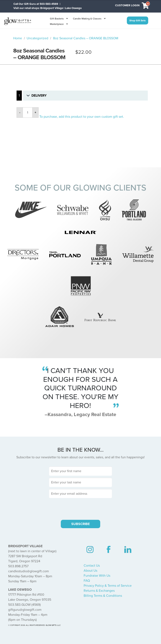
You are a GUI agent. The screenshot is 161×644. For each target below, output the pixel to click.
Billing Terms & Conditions (103, 596)
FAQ (87, 581)
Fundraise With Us (97, 576)
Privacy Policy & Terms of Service (108, 586)
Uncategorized (37, 38)
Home (18, 38)
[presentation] (80, 508)
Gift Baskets (57, 19)
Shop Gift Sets (138, 20)
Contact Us (92, 566)
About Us (90, 571)
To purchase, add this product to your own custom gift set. (82, 117)
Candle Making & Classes (87, 19)
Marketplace (57, 24)
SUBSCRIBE (80, 524)
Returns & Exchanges (99, 591)
